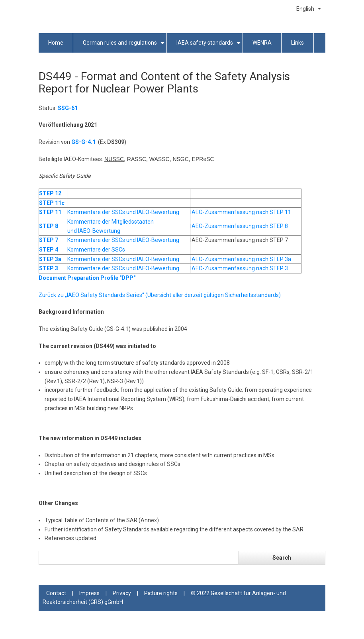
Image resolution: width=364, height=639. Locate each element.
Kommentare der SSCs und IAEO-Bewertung (123, 212)
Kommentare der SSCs (96, 250)
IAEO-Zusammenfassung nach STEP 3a (241, 259)
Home (56, 43)
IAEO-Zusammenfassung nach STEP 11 (241, 212)
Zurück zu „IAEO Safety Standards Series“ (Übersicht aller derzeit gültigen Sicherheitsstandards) (160, 295)
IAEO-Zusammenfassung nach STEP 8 (239, 226)
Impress (89, 593)
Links (297, 43)
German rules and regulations (125, 46)
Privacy (122, 593)
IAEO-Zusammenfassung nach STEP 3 (239, 268)
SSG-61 (68, 108)
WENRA (262, 43)
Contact (56, 593)
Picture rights (161, 593)
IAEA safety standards (210, 46)
